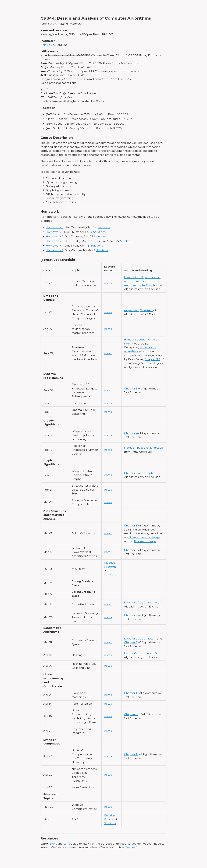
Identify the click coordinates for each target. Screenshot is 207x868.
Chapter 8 (131, 526)
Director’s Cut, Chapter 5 (140, 653)
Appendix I (131, 310)
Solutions (104, 227)
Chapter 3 (131, 389)
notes (108, 283)
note (107, 552)
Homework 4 (55, 246)
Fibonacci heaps (145, 541)
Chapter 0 (153, 285)
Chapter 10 (131, 693)
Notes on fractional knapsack (143, 448)
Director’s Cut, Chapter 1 (140, 639)
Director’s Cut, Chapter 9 (141, 602)
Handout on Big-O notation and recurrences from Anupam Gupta (142, 281)
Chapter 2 (131, 642)
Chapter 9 (131, 550)
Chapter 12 (131, 754)
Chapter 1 (146, 310)
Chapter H (131, 714)
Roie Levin (47, 45)
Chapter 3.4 (152, 359)
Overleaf (131, 847)
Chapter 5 (131, 473)
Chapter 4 (131, 433)
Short (53, 844)
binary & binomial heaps (144, 537)
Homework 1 (54, 232)
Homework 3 (55, 241)
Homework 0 (55, 227)
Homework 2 (55, 236)
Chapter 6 (151, 473)
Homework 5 (55, 250)
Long (67, 844)
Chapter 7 (131, 615)
